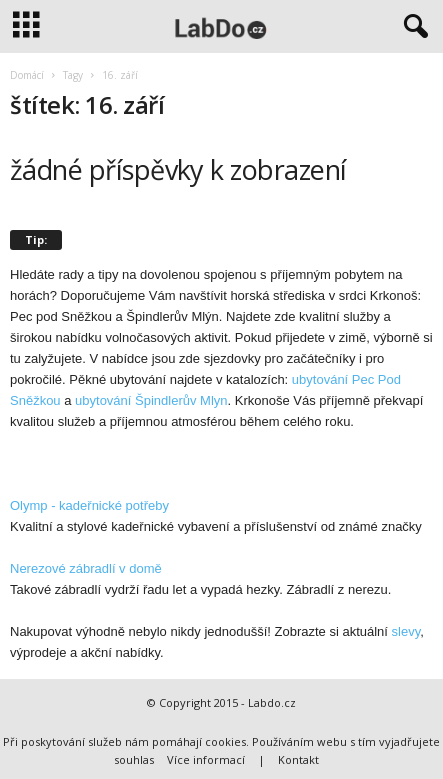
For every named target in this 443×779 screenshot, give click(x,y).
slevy (406, 631)
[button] (412, 27)
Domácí (27, 75)
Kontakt (298, 759)
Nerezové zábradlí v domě (86, 568)
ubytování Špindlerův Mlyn (151, 400)
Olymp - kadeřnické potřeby (89, 505)
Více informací (206, 759)
